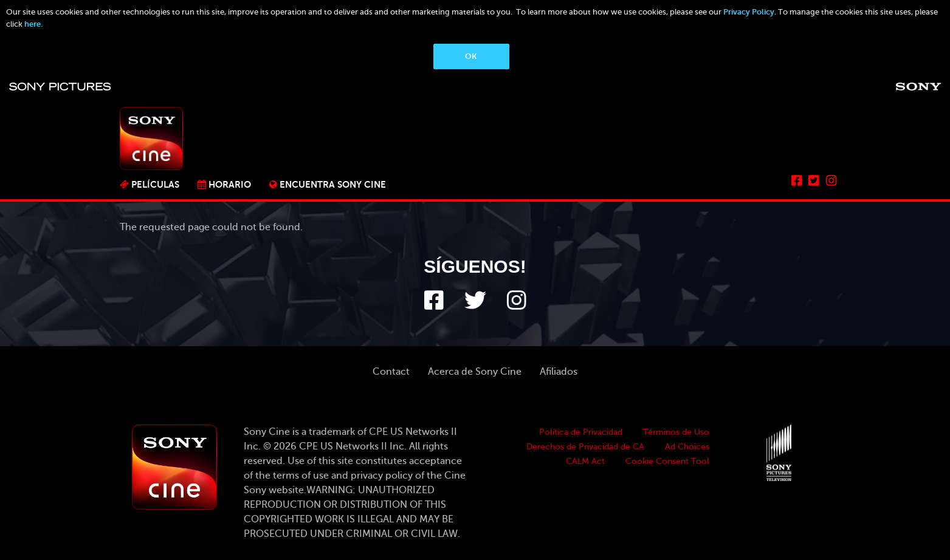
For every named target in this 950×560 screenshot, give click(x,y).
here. (33, 24)
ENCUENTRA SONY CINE (333, 184)
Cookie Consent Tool (667, 461)
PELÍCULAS (155, 184)
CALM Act (585, 461)
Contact (391, 372)
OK (471, 56)
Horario (230, 184)
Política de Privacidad (581, 432)
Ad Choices (687, 447)
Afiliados (559, 372)
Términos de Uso (676, 432)
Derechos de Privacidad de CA (585, 447)
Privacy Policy (749, 12)
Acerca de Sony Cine (475, 372)
